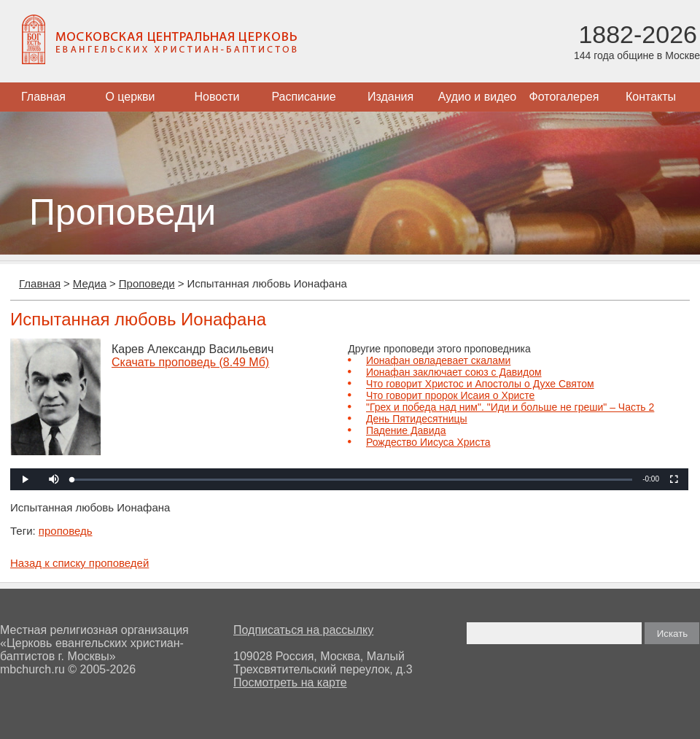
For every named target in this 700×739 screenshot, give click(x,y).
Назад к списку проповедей (79, 563)
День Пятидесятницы (417, 419)
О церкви (130, 97)
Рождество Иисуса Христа (428, 442)
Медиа (90, 283)
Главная (43, 97)
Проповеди (147, 283)
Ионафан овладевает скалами (438, 360)
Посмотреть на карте (290, 682)
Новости (217, 97)
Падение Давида (406, 430)
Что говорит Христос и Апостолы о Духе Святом (480, 384)
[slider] (352, 480)
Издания (390, 97)
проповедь (66, 531)
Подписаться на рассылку (303, 630)
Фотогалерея (564, 97)
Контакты (651, 97)
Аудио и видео (478, 97)
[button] (54, 479)
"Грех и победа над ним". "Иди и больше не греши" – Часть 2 (510, 407)
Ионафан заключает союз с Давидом (454, 372)
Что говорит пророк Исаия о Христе (450, 395)
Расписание (303, 97)
